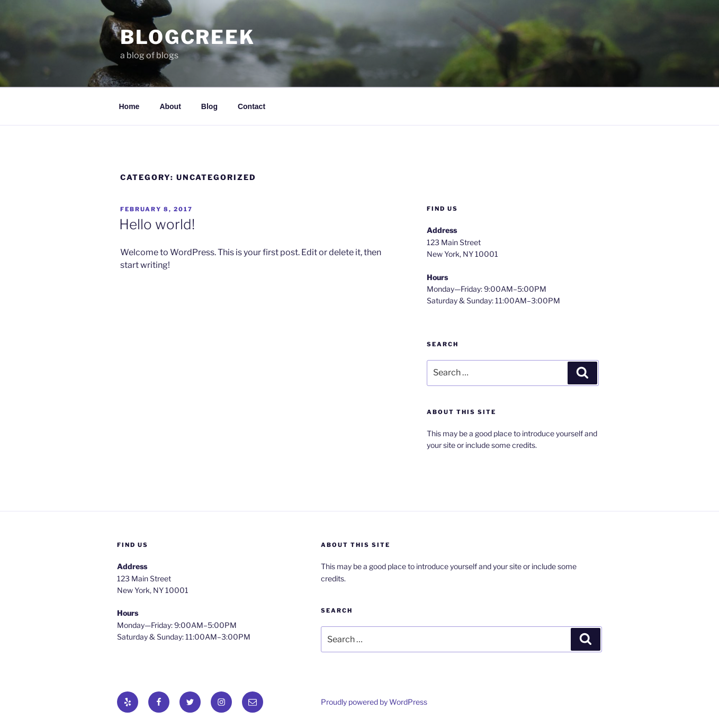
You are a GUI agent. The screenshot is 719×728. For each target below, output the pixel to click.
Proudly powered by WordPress (374, 702)
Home (129, 106)
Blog (209, 106)
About (170, 106)
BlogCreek (188, 37)
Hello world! (157, 224)
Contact (251, 106)
